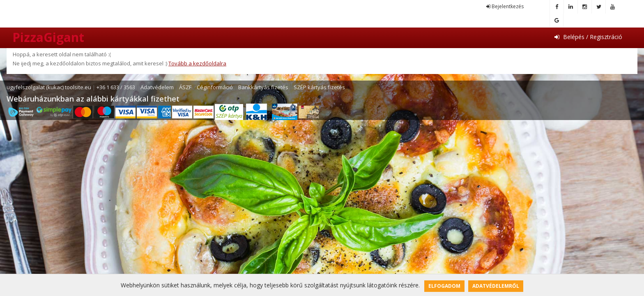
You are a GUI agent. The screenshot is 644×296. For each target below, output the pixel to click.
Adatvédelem (157, 87)
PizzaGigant (48, 37)
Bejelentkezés (505, 6)
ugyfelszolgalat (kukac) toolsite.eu (49, 87)
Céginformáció (215, 87)
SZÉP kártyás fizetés (319, 87)
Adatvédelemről (496, 286)
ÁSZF (185, 87)
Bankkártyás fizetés (263, 87)
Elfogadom (444, 286)
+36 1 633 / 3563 (116, 87)
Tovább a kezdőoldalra (197, 63)
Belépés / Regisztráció (588, 37)
